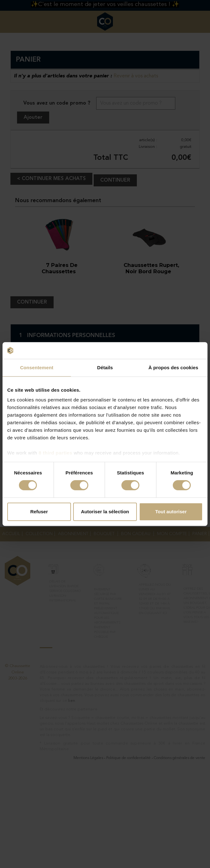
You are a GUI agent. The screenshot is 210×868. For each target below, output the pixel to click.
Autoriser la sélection (105, 512)
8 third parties (56, 453)
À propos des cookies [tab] (173, 368)
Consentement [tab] (37, 368)
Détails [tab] (105, 368)
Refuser (39, 512)
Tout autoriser (171, 512)
